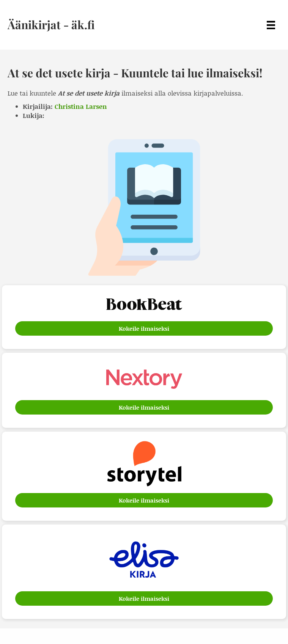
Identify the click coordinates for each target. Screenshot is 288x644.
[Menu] (271, 25)
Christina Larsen (81, 106)
